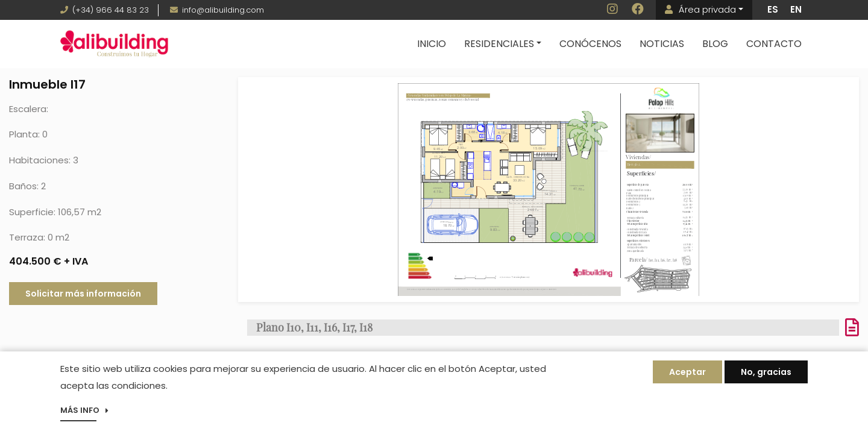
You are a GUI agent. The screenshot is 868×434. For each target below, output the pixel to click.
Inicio (432, 44)
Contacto (774, 44)
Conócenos (590, 44)
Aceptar (687, 373)
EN (796, 9)
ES (773, 9)
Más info (80, 411)
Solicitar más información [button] (83, 294)
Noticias (662, 44)
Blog (715, 44)
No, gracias (766, 373)
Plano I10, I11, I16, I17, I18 (314, 327)
